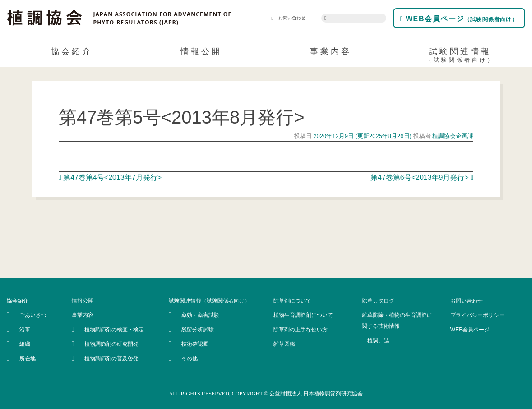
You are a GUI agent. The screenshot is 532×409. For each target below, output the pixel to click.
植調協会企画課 (452, 136)
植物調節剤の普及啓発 (111, 358)
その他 (190, 358)
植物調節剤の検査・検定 (114, 330)
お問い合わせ (289, 18)
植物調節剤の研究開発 (111, 344)
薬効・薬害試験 (200, 315)
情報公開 (201, 51)
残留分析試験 (198, 330)
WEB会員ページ (459, 19)
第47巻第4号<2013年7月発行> (110, 177)
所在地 (28, 358)
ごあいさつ (33, 315)
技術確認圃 (195, 344)
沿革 (25, 330)
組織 (25, 344)
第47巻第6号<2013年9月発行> (422, 177)
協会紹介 (72, 51)
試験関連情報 (460, 56)
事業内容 (331, 51)
